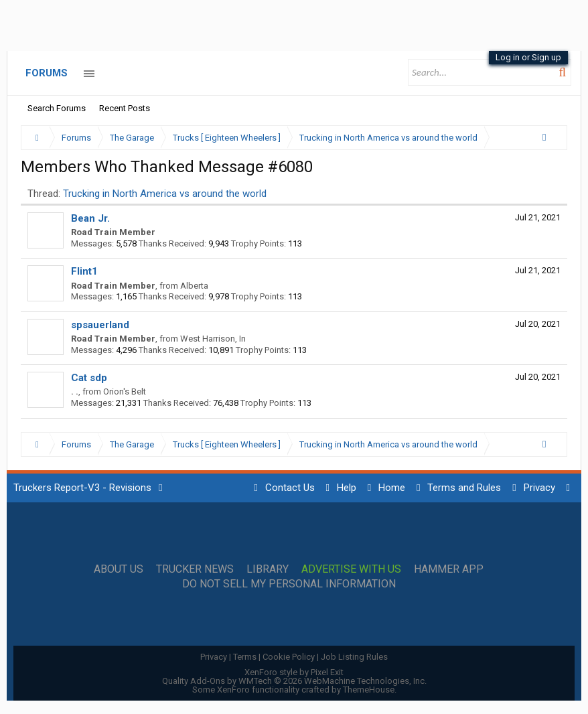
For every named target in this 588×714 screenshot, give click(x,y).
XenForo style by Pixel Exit (294, 672)
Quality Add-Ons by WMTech (294, 681)
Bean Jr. (90, 218)
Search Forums (57, 108)
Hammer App (449, 569)
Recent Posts (125, 108)
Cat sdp (89, 378)
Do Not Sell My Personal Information (289, 584)
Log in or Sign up (528, 57)
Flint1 (84, 271)
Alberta (194, 286)
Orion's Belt (125, 391)
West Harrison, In (213, 339)
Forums (47, 73)
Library (268, 569)
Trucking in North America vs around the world (165, 194)
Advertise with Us (351, 569)
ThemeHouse (369, 690)
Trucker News (195, 569)
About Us (119, 569)
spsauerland (100, 325)
